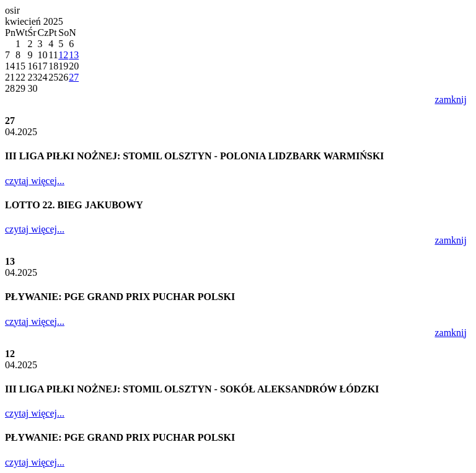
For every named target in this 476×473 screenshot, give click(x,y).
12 (63, 55)
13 (74, 55)
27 (74, 77)
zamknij (451, 99)
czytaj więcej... (35, 181)
